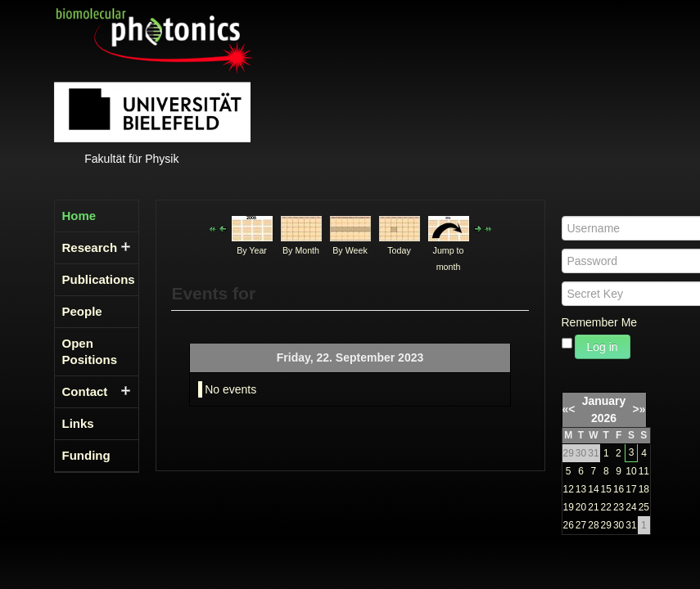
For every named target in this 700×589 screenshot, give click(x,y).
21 (593, 507)
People (82, 311)
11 (644, 471)
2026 (604, 418)
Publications (92, 279)
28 (593, 525)
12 (569, 489)
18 (644, 489)
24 (631, 507)
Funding (86, 455)
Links (78, 423)
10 (631, 471)
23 (619, 507)
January (604, 401)
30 (619, 525)
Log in (603, 347)
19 (569, 507)
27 (581, 525)
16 (619, 489)
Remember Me (600, 322)
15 (606, 489)
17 (631, 489)
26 (569, 525)
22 (606, 507)
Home (79, 216)
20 (581, 507)
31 (631, 525)
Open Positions (90, 351)
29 (606, 525)
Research (90, 247)
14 (593, 489)
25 (644, 507)
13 (581, 489)
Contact (85, 391)
